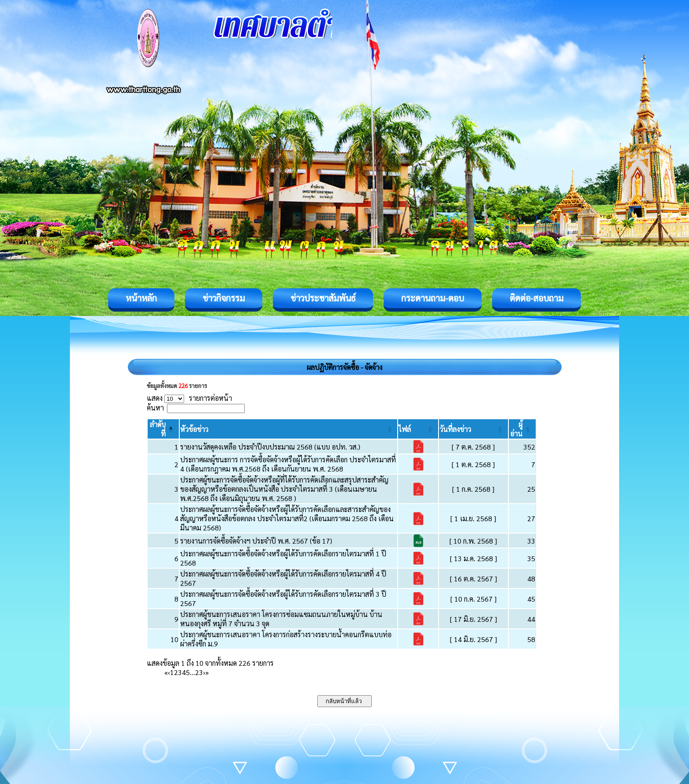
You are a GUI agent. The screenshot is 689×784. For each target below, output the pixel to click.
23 (199, 672)
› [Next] (204, 672)
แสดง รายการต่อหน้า (189, 398)
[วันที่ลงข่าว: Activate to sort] (473, 429)
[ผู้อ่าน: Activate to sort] (522, 429)
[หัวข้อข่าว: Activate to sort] (289, 429)
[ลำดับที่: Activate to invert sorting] (163, 429)
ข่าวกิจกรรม (224, 298)
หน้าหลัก (141, 298)
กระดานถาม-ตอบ (433, 298)
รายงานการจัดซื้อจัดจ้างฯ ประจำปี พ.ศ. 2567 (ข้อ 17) (256, 541)
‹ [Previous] (169, 672)
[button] (194, 429)
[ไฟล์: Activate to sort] (418, 429)
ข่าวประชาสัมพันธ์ (323, 298)
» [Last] (207, 672)
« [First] (166, 672)
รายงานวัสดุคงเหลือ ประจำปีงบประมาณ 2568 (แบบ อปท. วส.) (270, 447)
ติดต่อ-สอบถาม (537, 298)
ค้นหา (155, 408)
